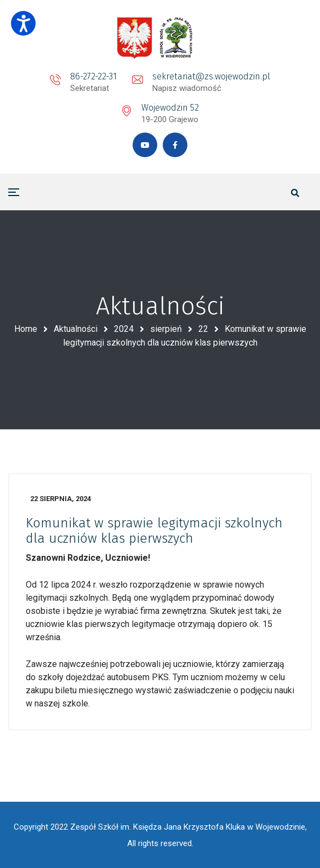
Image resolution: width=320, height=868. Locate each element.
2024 (124, 329)
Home (26, 329)
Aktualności (76, 329)
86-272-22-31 (93, 76)
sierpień (166, 329)
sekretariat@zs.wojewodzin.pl (211, 76)
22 (203, 329)
